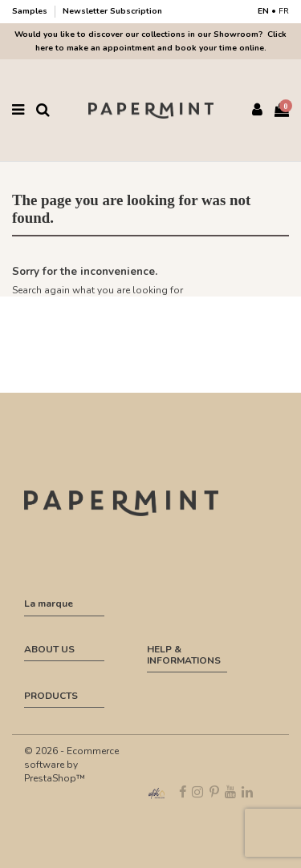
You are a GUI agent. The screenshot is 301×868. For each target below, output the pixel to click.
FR (284, 11)
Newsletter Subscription (112, 11)
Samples (31, 11)
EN (263, 11)
